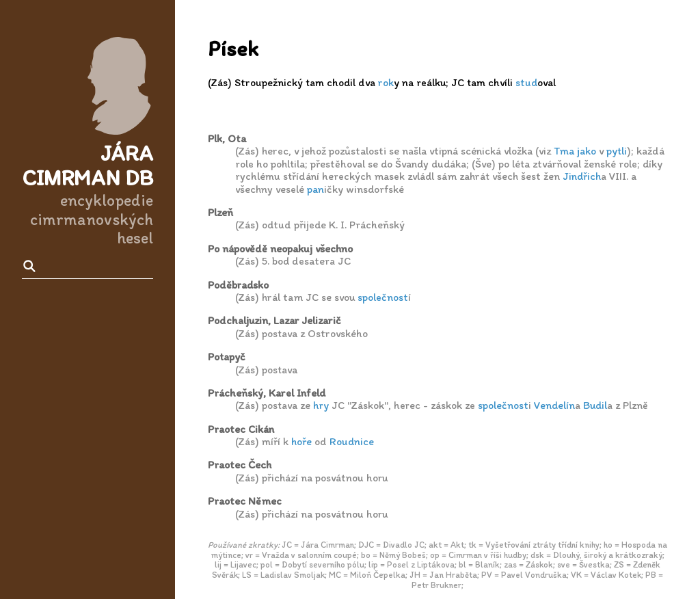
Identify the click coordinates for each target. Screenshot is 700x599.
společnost (383, 297)
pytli (617, 151)
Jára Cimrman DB (87, 166)
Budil (595, 405)
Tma (564, 151)
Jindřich (582, 176)
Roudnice (352, 441)
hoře (301, 441)
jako (587, 151)
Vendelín (554, 405)
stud (526, 82)
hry (321, 405)
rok (386, 82)
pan (315, 189)
